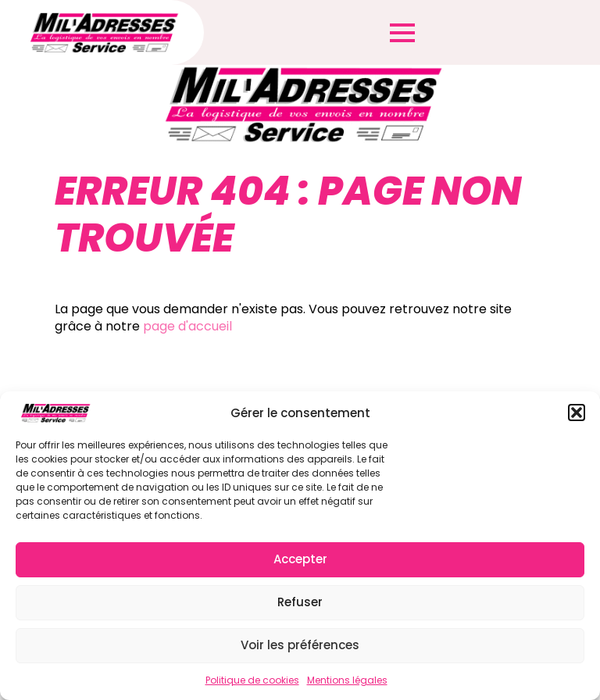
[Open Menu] (402, 33)
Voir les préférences (300, 645)
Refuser (300, 602)
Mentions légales (347, 680)
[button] (577, 412)
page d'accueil (187, 326)
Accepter (300, 559)
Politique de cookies (252, 680)
